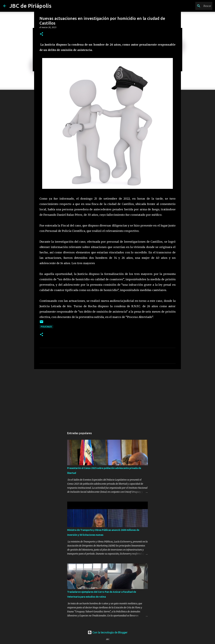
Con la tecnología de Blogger (108, 632)
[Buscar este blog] (195, 6)
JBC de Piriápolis (30, 6)
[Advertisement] (107, 398)
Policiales (46, 327)
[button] (41, 34)
